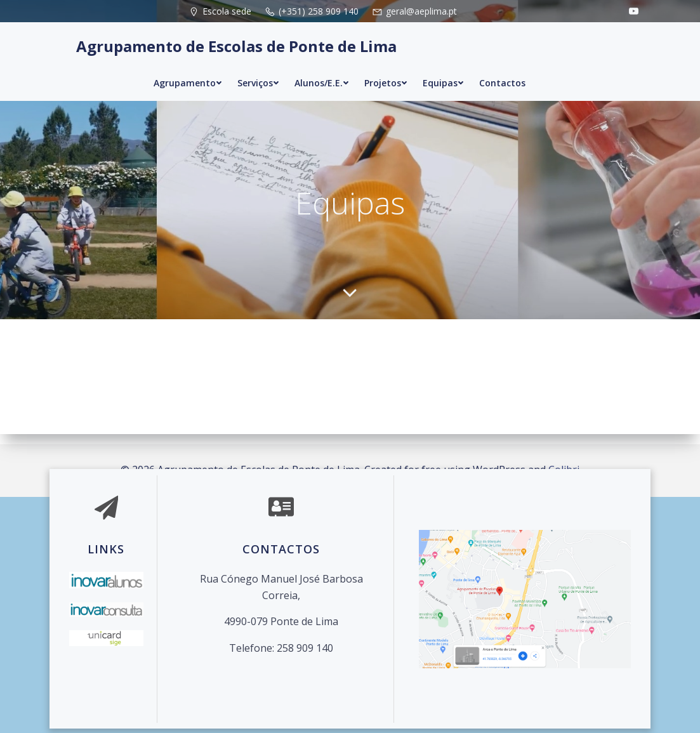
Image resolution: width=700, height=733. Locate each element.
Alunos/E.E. (322, 71)
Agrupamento (188, 71)
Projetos (386, 71)
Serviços (258, 71)
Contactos (502, 71)
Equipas (443, 71)
